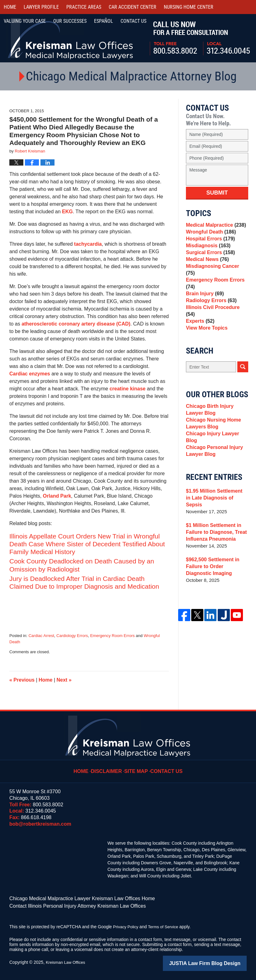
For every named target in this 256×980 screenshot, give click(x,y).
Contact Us (165, 767)
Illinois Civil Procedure (216, 320)
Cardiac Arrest (41, 636)
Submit (217, 193)
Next (64, 680)
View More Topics (205, 338)
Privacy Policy (127, 925)
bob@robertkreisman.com (40, 824)
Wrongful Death (209, 235)
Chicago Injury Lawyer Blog (217, 449)
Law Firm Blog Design (217, 961)
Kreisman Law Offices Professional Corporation (71, 38)
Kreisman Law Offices (67, 960)
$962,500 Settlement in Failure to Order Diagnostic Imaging (216, 571)
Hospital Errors (209, 243)
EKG (67, 212)
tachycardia (88, 244)
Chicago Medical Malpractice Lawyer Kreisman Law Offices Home (73, 898)
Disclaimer (110, 767)
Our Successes (70, 21)
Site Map (137, 767)
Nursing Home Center (189, 7)
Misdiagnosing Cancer (216, 278)
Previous (22, 680)
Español (104, 21)
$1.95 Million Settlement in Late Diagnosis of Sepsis (215, 506)
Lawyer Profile (41, 7)
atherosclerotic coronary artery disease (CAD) (76, 324)
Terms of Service (166, 925)
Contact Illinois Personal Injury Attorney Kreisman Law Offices (69, 905)
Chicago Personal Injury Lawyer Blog (213, 461)
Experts (199, 329)
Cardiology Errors (72, 636)
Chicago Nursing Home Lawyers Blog (212, 437)
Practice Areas (84, 7)
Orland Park (57, 496)
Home (10, 7)
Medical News (206, 270)
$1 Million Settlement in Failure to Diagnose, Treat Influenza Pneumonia (214, 536)
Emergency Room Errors (112, 636)
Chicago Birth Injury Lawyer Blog (217, 421)
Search (243, 377)
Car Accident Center (133, 7)
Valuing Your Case (25, 21)
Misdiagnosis (207, 252)
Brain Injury (204, 303)
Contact (133, 21)
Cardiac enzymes (30, 374)
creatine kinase (128, 389)
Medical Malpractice (214, 226)
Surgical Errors (209, 261)
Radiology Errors (210, 311)
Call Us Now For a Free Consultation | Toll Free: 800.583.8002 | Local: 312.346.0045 (200, 38)
